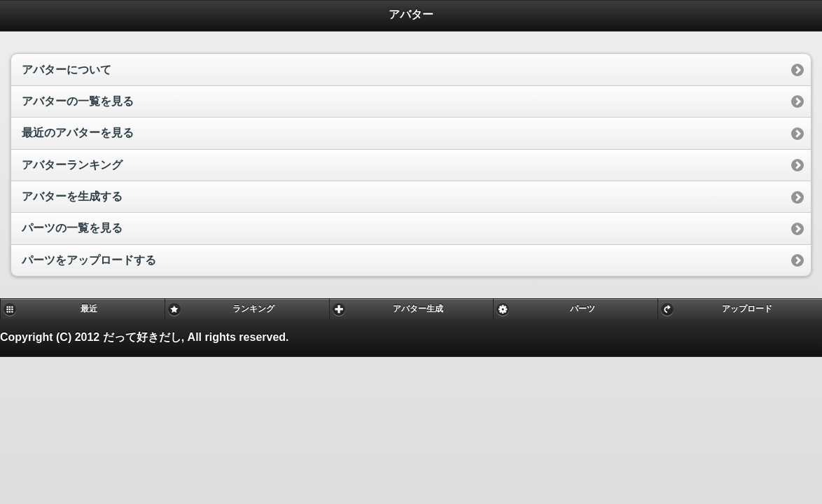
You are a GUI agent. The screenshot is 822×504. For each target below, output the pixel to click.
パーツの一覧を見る (72, 228)
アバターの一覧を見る (78, 101)
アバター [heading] (411, 14)
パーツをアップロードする (89, 260)
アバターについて (67, 70)
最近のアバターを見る (78, 133)
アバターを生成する (72, 196)
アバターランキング (72, 165)
